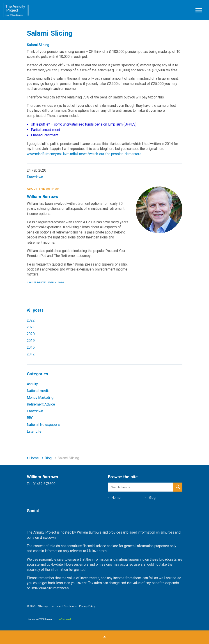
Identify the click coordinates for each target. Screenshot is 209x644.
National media (38, 391)
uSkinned (65, 619)
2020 (31, 334)
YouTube (52, 283)
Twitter (31, 283)
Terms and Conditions (63, 606)
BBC (30, 418)
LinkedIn (41, 283)
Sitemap (43, 606)
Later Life (34, 431)
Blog (152, 498)
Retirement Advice (41, 404)
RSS (61, 283)
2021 (31, 327)
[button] (178, 487)
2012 (31, 354)
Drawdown (35, 177)
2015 (31, 347)
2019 (31, 341)
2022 (31, 320)
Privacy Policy (87, 606)
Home (116, 498)
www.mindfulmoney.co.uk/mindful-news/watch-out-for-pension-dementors (84, 154)
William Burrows (16, 10)
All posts (35, 310)
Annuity (32, 384)
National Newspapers (43, 425)
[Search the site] (145, 487)
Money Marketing (40, 398)
